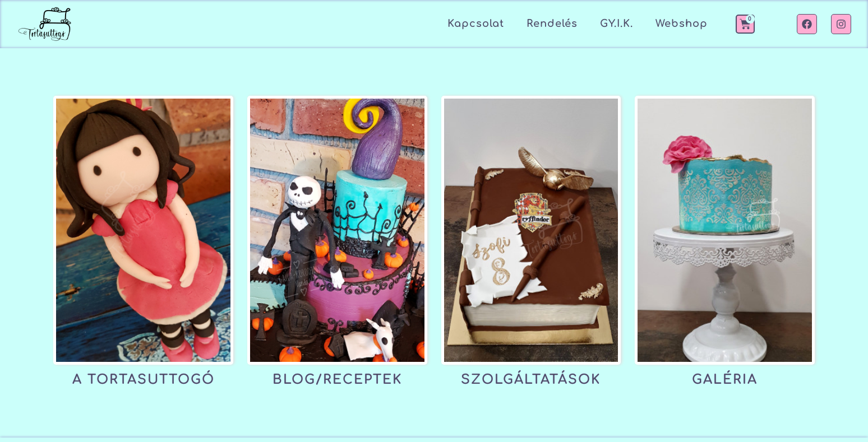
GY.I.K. (617, 24)
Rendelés (552, 24)
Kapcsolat (476, 24)
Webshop (682, 24)
